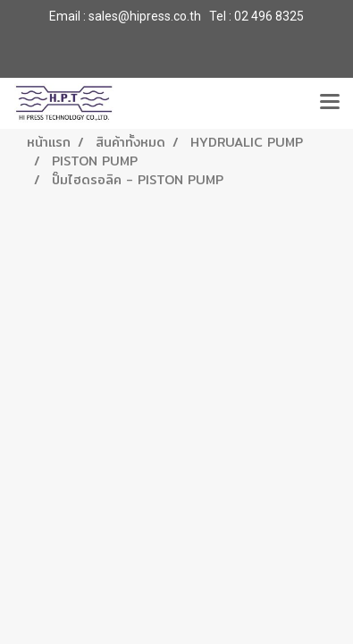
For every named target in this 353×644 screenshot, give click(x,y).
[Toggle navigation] (330, 103)
